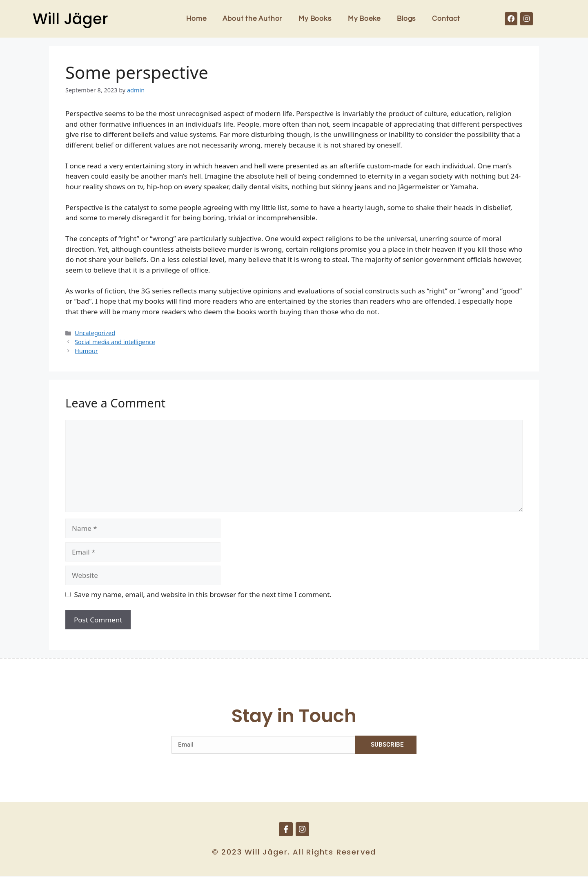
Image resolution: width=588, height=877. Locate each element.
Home (196, 19)
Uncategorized (95, 333)
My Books (315, 19)
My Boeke (364, 19)
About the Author (252, 19)
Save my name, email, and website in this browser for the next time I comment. (203, 594)
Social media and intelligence (115, 342)
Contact (446, 19)
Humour (86, 351)
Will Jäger (70, 19)
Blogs (406, 19)
